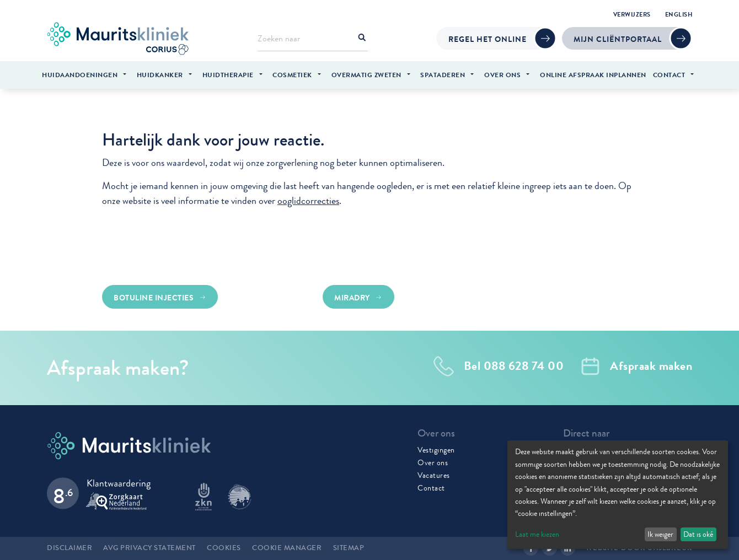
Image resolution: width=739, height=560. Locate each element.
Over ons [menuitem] (502, 75)
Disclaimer (69, 548)
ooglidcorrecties (308, 201)
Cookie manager (287, 548)
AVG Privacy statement (149, 548)
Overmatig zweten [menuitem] (366, 75)
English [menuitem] (679, 14)
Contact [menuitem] (669, 75)
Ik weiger (660, 534)
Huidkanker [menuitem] (160, 75)
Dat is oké (698, 534)
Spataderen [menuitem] (443, 75)
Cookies (224, 548)
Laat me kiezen (537, 534)
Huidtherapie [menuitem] (228, 75)
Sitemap (349, 548)
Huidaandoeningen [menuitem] (80, 75)
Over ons (433, 462)
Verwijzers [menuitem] (632, 14)
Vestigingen (436, 450)
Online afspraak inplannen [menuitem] (593, 75)
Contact (431, 488)
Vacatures (434, 475)
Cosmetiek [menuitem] (292, 75)
